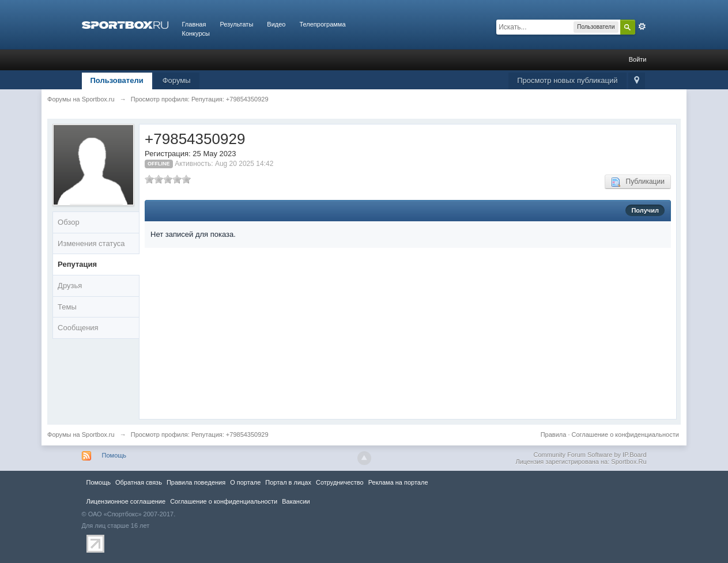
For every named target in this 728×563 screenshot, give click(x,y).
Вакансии (296, 501)
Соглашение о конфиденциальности (625, 434)
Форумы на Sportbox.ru (81, 434)
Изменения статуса (91, 243)
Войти (638, 59)
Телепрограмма (322, 24)
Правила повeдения (196, 482)
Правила (554, 434)
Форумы (177, 80)
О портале (245, 482)
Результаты (236, 24)
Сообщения (78, 328)
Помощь (114, 455)
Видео (276, 24)
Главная (194, 24)
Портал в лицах (288, 482)
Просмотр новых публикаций (567, 80)
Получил (645, 210)
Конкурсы (196, 33)
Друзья (70, 286)
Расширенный (642, 27)
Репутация (77, 264)
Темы (67, 307)
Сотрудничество (340, 482)
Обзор (69, 222)
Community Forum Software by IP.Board (590, 455)
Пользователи (117, 80)
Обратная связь (139, 482)
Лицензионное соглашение (126, 501)
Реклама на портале (398, 482)
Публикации (638, 182)
